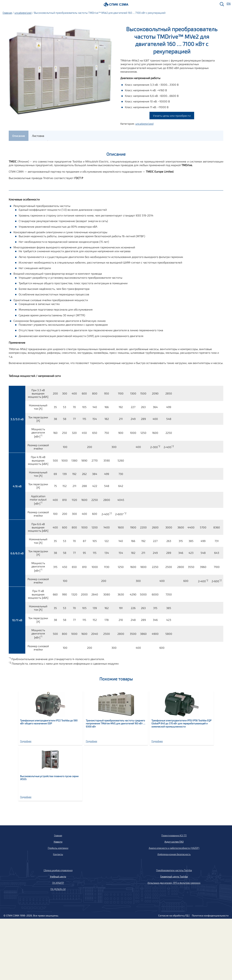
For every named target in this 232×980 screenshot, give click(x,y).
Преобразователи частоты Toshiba (174, 870)
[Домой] (116, 4)
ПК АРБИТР (58, 883)
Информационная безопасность (174, 854)
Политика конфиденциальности (210, 915)
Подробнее (26, 741)
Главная (7, 13)
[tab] (19, 136)
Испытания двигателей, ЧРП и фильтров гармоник (174, 883)
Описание (19, 136)
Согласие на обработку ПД (173, 915)
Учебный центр (58, 877)
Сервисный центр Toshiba (174, 877)
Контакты (58, 854)
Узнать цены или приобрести (172, 116)
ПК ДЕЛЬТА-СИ (58, 889)
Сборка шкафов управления (58, 870)
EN (228, 4)
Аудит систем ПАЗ (174, 842)
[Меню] (4, 4)
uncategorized (23, 13)
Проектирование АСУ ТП (174, 835)
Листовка (38, 136)
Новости (58, 842)
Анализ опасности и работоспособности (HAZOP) (174, 848)
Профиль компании (58, 848)
